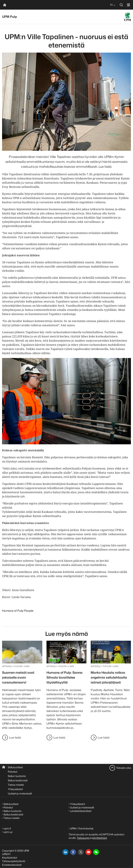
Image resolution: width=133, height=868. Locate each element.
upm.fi (7, 828)
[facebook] (73, 852)
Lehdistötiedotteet (81, 811)
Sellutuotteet (15, 767)
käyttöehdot (100, 838)
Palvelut (13, 772)
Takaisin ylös (124, 768)
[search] (121, 5)
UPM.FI (6, 854)
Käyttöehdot (10, 858)
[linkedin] (65, 852)
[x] (81, 852)
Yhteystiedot (15, 789)
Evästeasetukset (12, 865)
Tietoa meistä (16, 785)
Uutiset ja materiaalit (20, 793)
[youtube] (88, 852)
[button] (96, 852)
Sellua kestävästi (18, 780)
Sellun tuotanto (17, 776)
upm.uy (8, 832)
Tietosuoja (83, 838)
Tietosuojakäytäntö (14, 861)
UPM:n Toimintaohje (82, 828)
